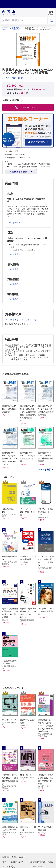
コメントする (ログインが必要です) (21, 320)
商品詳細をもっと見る (19, 172)
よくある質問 (9, 867)
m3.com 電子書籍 (5, 29)
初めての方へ (37, 867)
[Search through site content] (24, 20)
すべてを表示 (45, 470)
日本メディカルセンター (16, 29)
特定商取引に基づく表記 (42, 862)
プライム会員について (13, 862)
